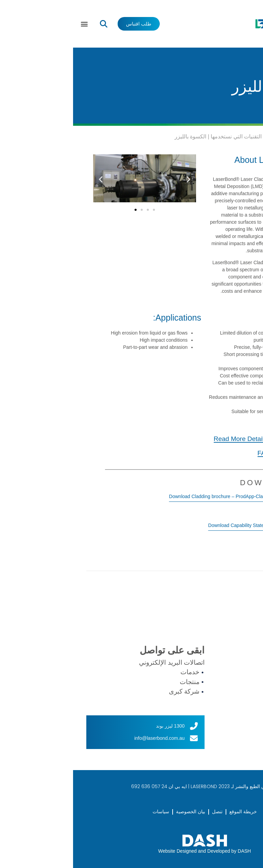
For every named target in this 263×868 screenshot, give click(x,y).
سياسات (88, 812)
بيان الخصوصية (118, 812)
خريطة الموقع (170, 812)
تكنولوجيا (219, 686)
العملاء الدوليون (227, 709)
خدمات (217, 663)
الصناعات (220, 697)
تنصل (144, 812)
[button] (11, 24)
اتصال (215, 720)
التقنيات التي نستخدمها (163, 137)
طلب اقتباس (224, 731)
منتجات (217, 675)
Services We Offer (215, 137)
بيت (246, 137)
